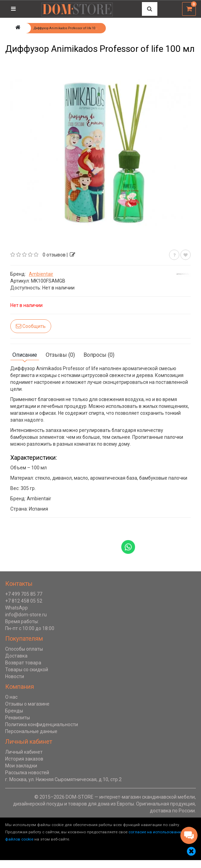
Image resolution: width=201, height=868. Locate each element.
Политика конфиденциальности (42, 724)
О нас (11, 697)
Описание (25, 355)
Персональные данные (31, 731)
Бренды (14, 711)
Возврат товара (23, 663)
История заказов (24, 759)
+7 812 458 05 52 (24, 601)
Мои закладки (21, 766)
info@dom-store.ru (26, 615)
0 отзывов (54, 255)
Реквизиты (18, 718)
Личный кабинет (24, 752)
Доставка (16, 656)
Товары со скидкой (27, 670)
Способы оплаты (24, 649)
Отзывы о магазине (27, 704)
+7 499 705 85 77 (24, 594)
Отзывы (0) (60, 355)
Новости (15, 676)
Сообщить (31, 326)
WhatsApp (16, 608)
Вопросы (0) (99, 355)
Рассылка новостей (27, 773)
